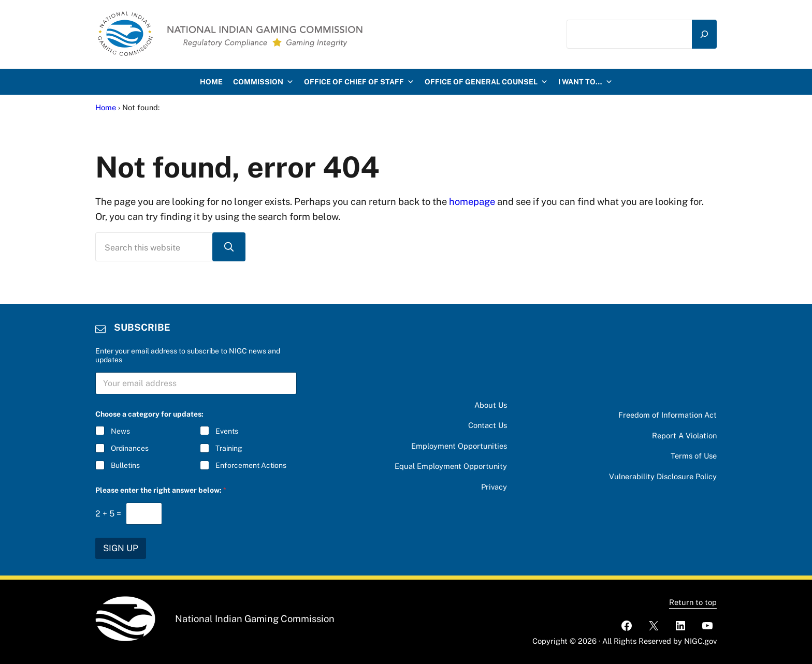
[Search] (704, 34)
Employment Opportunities (459, 446)
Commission (263, 82)
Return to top (693, 602)
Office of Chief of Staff (359, 82)
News (120, 431)
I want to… (585, 82)
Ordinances (130, 449)
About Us (491, 405)
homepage (472, 202)
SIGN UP (121, 548)
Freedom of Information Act (668, 415)
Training (229, 449)
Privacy (494, 487)
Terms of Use (694, 456)
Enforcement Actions (251, 466)
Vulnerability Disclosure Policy (663, 476)
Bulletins (125, 466)
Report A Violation (684, 436)
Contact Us (488, 425)
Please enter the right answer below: (161, 490)
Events (227, 431)
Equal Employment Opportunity (451, 466)
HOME (211, 82)
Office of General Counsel (486, 82)
